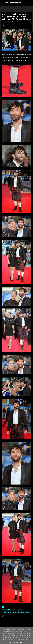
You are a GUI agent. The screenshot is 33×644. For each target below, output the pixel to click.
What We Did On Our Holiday (21, 612)
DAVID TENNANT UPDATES (14, 3)
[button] (3, 25)
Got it (22, 642)
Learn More (14, 642)
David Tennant (7, 610)
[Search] (31, 3)
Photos (20, 610)
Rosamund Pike (7, 612)
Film (14, 610)
